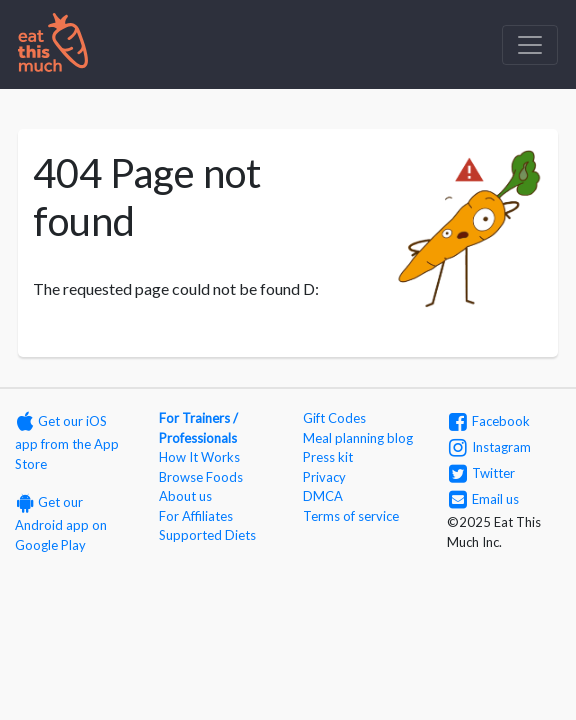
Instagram (490, 447)
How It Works (199, 457)
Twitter (482, 473)
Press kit (328, 457)
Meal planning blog (358, 438)
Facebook (489, 421)
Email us (484, 499)
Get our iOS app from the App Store (67, 442)
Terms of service (351, 516)
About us (185, 496)
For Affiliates (196, 516)
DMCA (323, 496)
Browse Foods (201, 477)
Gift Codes (334, 418)
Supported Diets (207, 535)
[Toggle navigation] (530, 45)
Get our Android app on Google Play (61, 523)
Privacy (324, 477)
